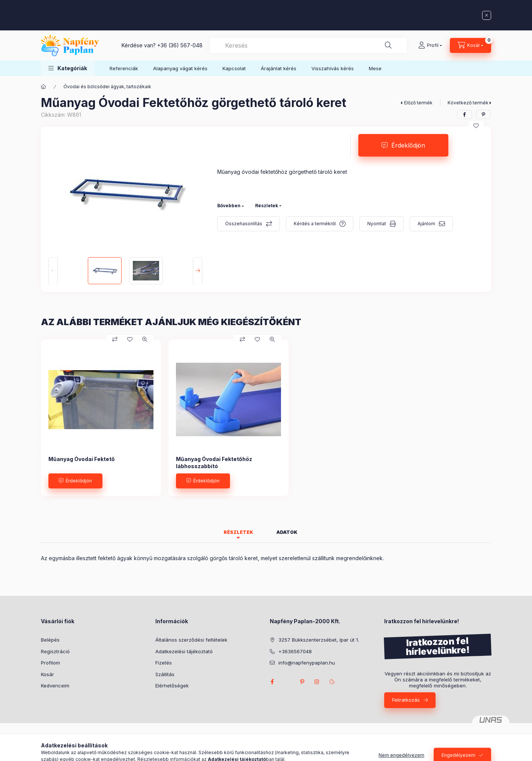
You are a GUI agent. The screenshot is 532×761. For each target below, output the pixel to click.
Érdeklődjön (408, 145)
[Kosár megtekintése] (470, 45)
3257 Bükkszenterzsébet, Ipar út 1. (319, 640)
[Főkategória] (44, 87)
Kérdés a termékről (315, 224)
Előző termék (418, 103)
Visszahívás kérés (333, 68)
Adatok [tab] (287, 532)
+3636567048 (295, 651)
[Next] (198, 271)
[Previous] (53, 271)
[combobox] (308, 45)
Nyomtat (377, 224)
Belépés (50, 640)
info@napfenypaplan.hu (307, 663)
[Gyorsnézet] (145, 339)
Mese (375, 68)
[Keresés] (388, 45)
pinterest (302, 682)
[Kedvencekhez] (476, 126)
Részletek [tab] (238, 532)
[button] (68, 68)
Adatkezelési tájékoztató (184, 651)
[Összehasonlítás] (115, 339)
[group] (266, 417)
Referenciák (124, 68)
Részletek (267, 206)
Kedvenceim (55, 686)
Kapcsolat (234, 68)
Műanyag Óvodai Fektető (82, 459)
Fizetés (164, 663)
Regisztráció (55, 651)
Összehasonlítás (244, 224)
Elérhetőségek (172, 686)
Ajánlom (426, 224)
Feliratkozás (406, 700)
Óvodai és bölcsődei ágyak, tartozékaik (107, 87)
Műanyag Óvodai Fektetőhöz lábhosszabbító (214, 462)
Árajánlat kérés (279, 68)
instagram (317, 682)
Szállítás (165, 674)
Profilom (50, 663)
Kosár (47, 674)
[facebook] (464, 115)
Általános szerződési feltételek (191, 640)
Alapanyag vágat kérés (180, 68)
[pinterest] (483, 115)
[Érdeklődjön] (75, 481)
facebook (272, 682)
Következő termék (468, 103)
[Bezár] (487, 15)
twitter (287, 682)
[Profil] (430, 45)
